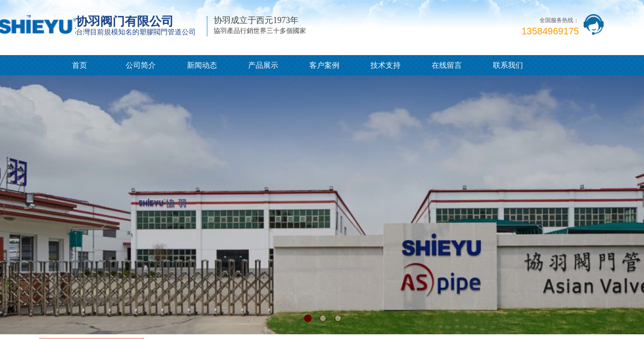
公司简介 (141, 65)
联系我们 (508, 65)
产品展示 (263, 65)
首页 (80, 65)
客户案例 (324, 65)
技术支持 (386, 65)
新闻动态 (202, 65)
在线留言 (447, 65)
